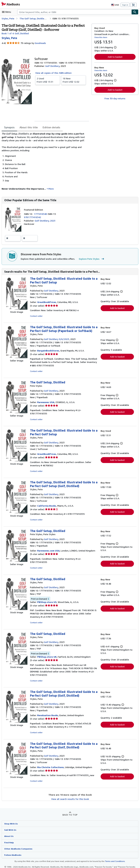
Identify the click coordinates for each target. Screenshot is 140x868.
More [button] (49, 189)
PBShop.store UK (47, 651)
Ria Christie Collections (50, 762)
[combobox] (74, 12)
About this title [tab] (28, 127)
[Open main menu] (7, 12)
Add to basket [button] (115, 57)
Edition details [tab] (49, 127)
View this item (100, 37)
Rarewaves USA (46, 403)
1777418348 (41, 214)
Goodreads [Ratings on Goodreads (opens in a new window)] (40, 43)
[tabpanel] (45, 163)
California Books (46, 503)
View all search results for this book (70, 793)
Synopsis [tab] (9, 127)
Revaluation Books (47, 710)
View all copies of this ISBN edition (53, 73)
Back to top (70, 809)
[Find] (135, 12)
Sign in (125, 5)
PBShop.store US (47, 597)
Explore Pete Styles (90, 259)
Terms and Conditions (113, 856)
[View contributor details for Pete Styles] (9, 38)
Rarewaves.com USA (48, 548)
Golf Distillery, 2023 (45, 221)
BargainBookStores (48, 351)
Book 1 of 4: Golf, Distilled (15, 33)
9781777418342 (32, 217)
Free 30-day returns (115, 98)
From (48, 80)
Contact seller (36, 317)
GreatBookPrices (46, 303)
